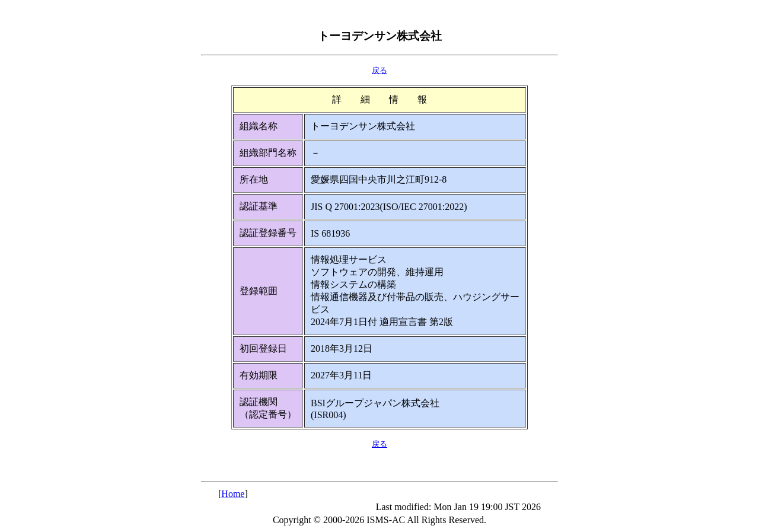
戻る (379, 70)
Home (233, 494)
